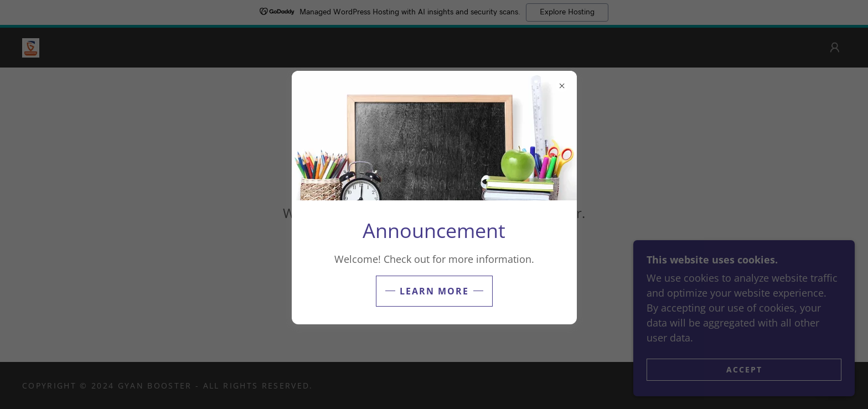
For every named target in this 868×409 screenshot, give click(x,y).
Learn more (434, 291)
